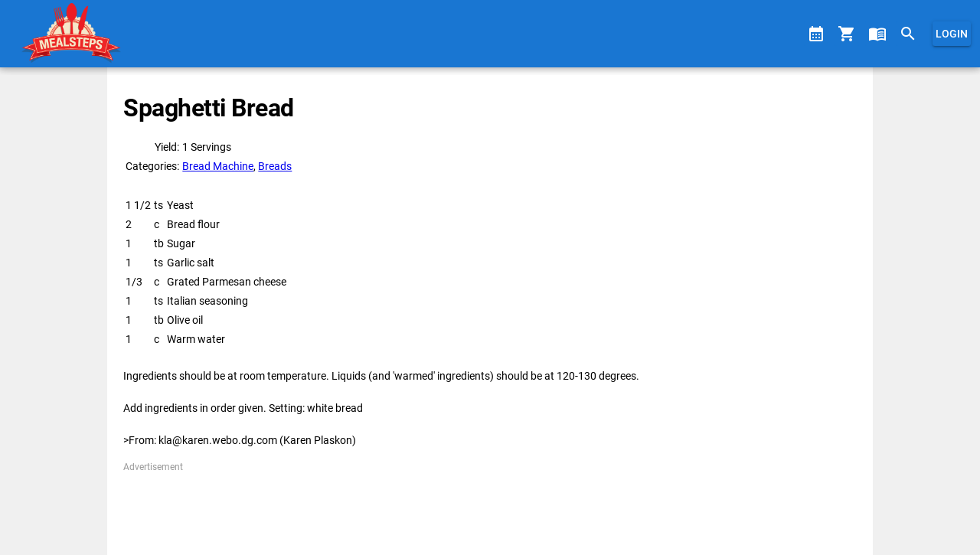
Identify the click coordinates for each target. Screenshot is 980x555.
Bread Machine (218, 166)
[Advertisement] (490, 508)
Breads (275, 166)
